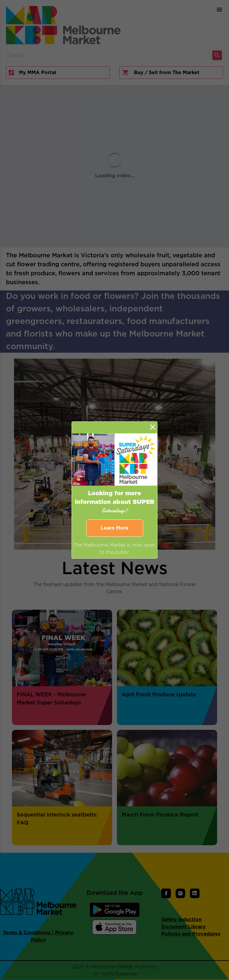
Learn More (115, 528)
